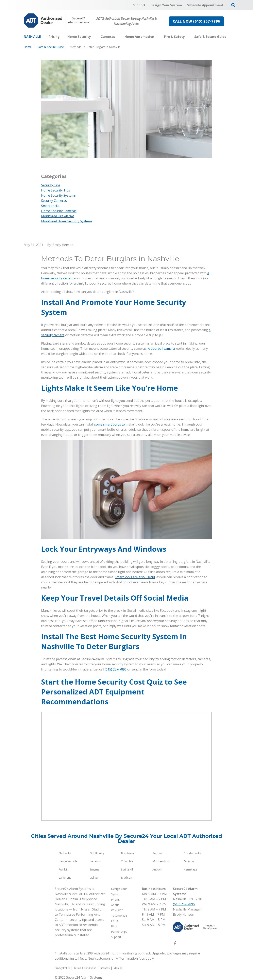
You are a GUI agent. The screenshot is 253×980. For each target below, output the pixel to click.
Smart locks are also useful (135, 577)
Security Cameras (54, 201)
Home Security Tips (56, 190)
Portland (158, 853)
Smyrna (95, 869)
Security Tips (51, 185)
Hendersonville (68, 861)
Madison (126, 878)
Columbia (127, 861)
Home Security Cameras (59, 211)
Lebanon (95, 861)
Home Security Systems (58, 195)
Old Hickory (97, 853)
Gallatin (94, 878)
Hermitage (190, 869)
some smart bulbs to (110, 424)
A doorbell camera (161, 349)
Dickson (189, 861)
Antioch (157, 869)
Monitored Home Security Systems (67, 221)
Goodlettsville (192, 853)
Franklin (63, 869)
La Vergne (65, 878)
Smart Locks (50, 206)
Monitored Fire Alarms (58, 216)
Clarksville (65, 853)
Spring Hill (127, 869)
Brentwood (128, 853)
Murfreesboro (161, 861)
